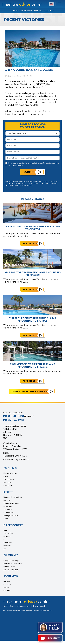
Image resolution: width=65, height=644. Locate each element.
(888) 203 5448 (14, 416)
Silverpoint (8, 543)
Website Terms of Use (13, 564)
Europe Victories (10, 473)
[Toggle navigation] (59, 4)
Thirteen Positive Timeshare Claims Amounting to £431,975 (32, 320)
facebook (7, 584)
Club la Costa (9, 533)
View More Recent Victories (29, 391)
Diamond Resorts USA (13, 497)
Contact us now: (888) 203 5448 (33, 11)
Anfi (5, 530)
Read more (30, 243)
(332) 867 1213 (14, 420)
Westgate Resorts (11, 516)
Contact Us (8, 485)
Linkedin (7, 581)
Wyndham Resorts (11, 503)
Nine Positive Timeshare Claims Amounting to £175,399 (33, 274)
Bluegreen (8, 506)
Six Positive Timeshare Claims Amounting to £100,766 (33, 228)
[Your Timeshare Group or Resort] (32, 133)
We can (54, 627)
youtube (7, 591)
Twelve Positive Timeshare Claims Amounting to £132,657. (32, 365)
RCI (5, 539)
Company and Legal (12, 560)
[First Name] (32, 139)
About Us (7, 482)
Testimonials (9, 479)
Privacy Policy (17, 165)
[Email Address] (32, 152)
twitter (6, 587)
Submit (29, 172)
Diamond (7, 536)
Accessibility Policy (11, 570)
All (5, 549)
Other (6, 519)
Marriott (7, 500)
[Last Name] (32, 146)
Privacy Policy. (27, 185)
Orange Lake (9, 512)
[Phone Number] (32, 158)
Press (6, 476)
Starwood (8, 509)
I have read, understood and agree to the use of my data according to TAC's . (32, 164)
